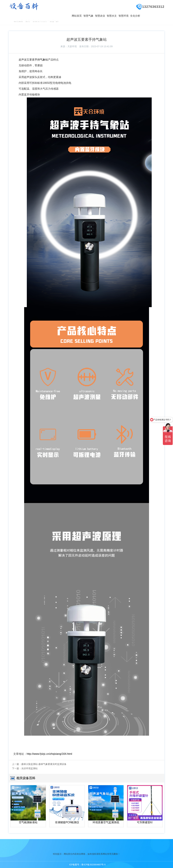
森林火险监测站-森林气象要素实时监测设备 (44, 764)
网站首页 (77, 16)
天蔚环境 (72, 46)
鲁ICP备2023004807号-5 (93, 865)
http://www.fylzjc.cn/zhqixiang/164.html (49, 754)
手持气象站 (41, 60)
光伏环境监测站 (29, 768)
